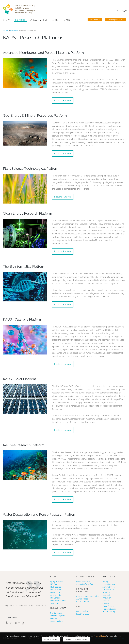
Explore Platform (63, 100)
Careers (106, 603)
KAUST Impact (83, 614)
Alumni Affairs (82, 599)
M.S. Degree (55, 584)
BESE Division (56, 590)
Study (7, 20)
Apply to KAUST (57, 582)
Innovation (107, 598)
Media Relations (109, 609)
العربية (124, 11)
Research (20, 20)
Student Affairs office (85, 584)
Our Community (57, 613)
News (68, 20)
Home (6, 31)
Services (54, 618)
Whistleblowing (109, 612)
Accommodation (57, 621)
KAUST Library (83, 602)
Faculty (106, 601)
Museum (106, 592)
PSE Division (55, 598)
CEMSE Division (57, 595)
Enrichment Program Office (87, 596)
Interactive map (109, 584)
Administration (109, 587)
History (105, 582)
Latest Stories (82, 611)
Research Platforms (58, 601)
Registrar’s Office (83, 582)
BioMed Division (57, 592)
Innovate (35, 20)
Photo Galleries (109, 606)
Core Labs (54, 603)
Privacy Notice (100, 636)
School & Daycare (58, 616)
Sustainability (108, 590)
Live (47, 20)
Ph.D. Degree (55, 587)
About (57, 20)
